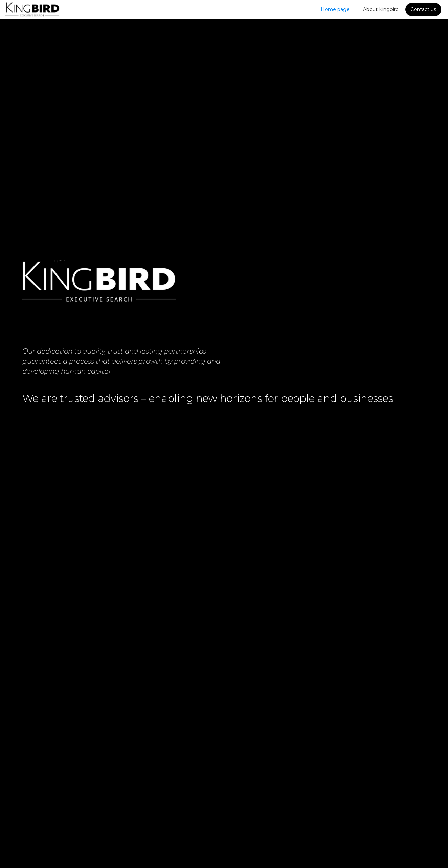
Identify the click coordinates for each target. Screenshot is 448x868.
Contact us (423, 9)
